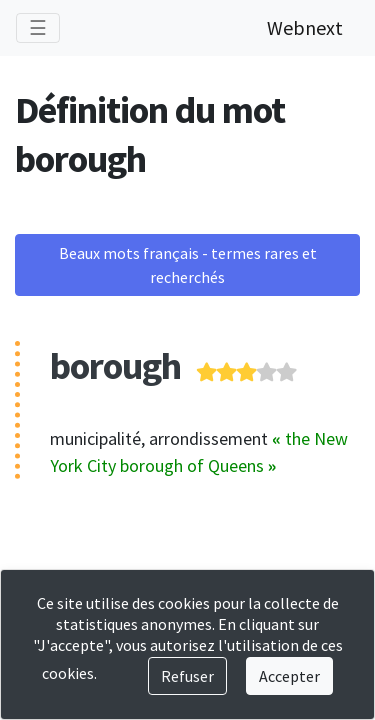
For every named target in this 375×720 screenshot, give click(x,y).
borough (115, 365)
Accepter (289, 676)
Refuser (187, 676)
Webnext (305, 27)
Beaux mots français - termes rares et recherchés (188, 265)
